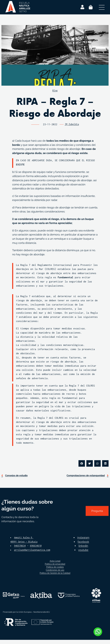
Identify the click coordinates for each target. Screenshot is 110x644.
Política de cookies (55, 571)
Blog (55, 91)
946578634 (20, 546)
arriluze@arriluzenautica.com (30, 554)
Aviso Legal (55, 565)
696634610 (38, 546)
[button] (82, 463)
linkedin (83, 550)
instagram (83, 542)
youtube (83, 554)
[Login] (82, 7)
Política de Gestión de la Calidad (55, 577)
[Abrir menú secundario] (102, 7)
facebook (83, 546)
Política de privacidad (55, 568)
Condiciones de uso (55, 574)
